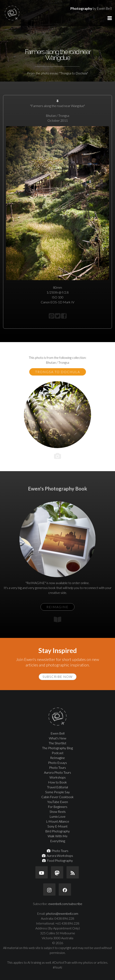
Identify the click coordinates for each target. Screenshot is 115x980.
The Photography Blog (57, 748)
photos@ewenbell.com (62, 913)
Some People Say (57, 792)
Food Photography (57, 860)
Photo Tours (57, 767)
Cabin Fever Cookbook (57, 797)
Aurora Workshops (57, 856)
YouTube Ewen (58, 802)
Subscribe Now (58, 677)
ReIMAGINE (57, 607)
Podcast (58, 753)
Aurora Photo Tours (57, 772)
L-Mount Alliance (58, 821)
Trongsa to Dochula (58, 372)
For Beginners (58, 807)
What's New (58, 738)
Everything (58, 841)
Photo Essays (57, 763)
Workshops (58, 777)
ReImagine (57, 758)
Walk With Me (58, 836)
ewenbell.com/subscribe (65, 904)
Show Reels (58, 812)
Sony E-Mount (57, 826)
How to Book (57, 782)
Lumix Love (57, 816)
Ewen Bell (57, 733)
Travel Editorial (57, 787)
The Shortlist (57, 743)
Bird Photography (57, 831)
